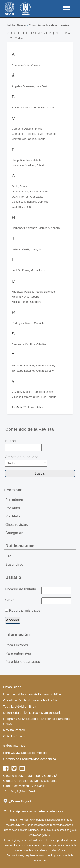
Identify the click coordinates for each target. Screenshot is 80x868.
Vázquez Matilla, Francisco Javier (32, 392)
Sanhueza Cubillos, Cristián (29, 344)
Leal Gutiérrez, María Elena (29, 270)
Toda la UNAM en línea (20, 706)
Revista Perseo (14, 730)
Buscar (22, 25)
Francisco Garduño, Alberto (29, 165)
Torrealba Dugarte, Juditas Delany (33, 371)
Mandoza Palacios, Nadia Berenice (33, 292)
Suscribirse (14, 564)
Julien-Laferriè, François (27, 249)
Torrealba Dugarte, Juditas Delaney (33, 365)
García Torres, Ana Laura (27, 197)
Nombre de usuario (21, 589)
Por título (13, 516)
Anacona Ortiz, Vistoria (26, 65)
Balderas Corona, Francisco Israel (33, 107)
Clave (10, 600)
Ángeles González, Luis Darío (30, 86)
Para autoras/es (18, 653)
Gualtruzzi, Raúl (22, 207)
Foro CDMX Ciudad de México (25, 753)
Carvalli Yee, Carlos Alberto (29, 139)
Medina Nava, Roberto (26, 297)
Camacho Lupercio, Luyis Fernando (34, 134)
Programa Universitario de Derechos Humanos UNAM (36, 721)
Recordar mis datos (25, 611)
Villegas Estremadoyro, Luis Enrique (34, 397)
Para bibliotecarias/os (23, 662)
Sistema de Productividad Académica (30, 759)
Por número (15, 500)
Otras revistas (17, 525)
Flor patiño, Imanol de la (27, 160)
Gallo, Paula (19, 186)
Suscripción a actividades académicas (33, 811)
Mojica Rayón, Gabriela (26, 302)
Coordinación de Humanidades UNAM (30, 700)
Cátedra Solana (14, 736)
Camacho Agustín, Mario (27, 129)
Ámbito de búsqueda (26, 461)
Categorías (14, 533)
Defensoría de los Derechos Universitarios (33, 713)
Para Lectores (17, 645)
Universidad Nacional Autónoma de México (34, 694)
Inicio (11, 25)
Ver (8, 556)
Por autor (13, 508)
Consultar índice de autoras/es (49, 25)
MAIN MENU (67, 8)
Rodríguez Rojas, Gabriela (28, 323)
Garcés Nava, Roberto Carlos (30, 191)
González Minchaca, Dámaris (30, 202)
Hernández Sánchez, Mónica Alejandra (36, 228)
